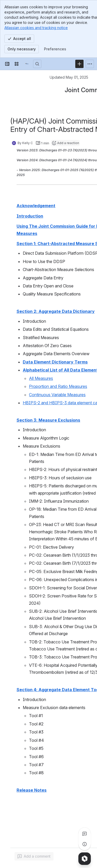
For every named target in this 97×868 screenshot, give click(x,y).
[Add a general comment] (34, 856)
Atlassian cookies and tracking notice (36, 28)
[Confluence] (27, 64)
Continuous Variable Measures (57, 395)
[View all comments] (85, 834)
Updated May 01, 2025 (69, 77)
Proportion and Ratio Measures (58, 386)
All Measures (41, 378)
